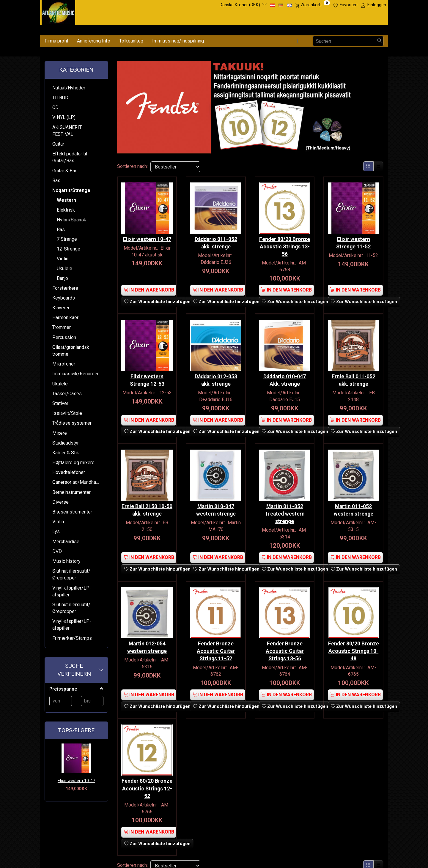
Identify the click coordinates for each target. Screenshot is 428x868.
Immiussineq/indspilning (178, 41)
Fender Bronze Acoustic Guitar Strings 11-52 (216, 645)
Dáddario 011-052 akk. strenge (216, 241)
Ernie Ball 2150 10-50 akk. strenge (147, 505)
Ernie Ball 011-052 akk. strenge (354, 377)
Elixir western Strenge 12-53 (147, 377)
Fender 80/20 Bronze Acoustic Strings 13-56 (285, 245)
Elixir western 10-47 (76, 781)
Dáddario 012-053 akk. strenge (216, 377)
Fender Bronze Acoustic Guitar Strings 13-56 (285, 645)
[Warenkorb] (313, 5)
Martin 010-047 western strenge (216, 505)
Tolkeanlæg (131, 41)
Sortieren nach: (132, 166)
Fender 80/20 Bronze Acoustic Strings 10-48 (354, 645)
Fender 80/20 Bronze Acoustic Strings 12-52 (147, 781)
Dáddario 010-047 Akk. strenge (285, 377)
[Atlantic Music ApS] (58, 11)
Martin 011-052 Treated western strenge (285, 509)
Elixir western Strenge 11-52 (353, 241)
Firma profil (56, 41)
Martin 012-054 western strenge (147, 641)
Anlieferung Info (94, 41)
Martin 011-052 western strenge (354, 505)
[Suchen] (380, 41)
